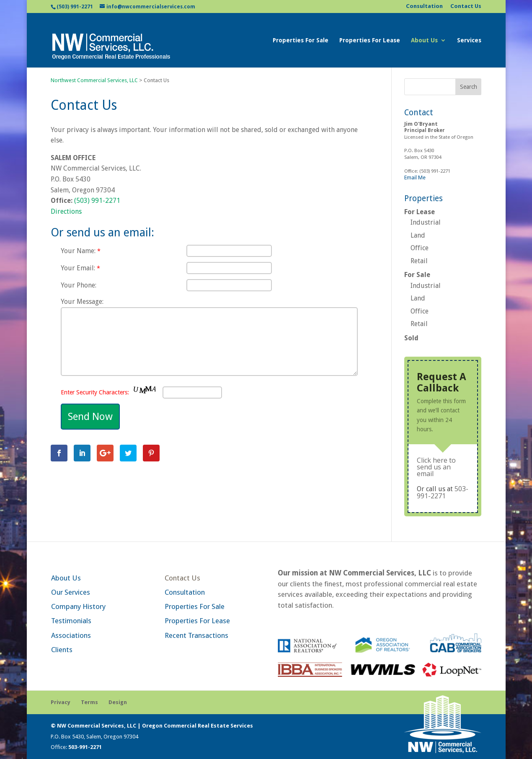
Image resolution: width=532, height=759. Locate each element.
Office (420, 248)
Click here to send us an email (436, 467)
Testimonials (71, 621)
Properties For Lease (370, 40)
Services (469, 40)
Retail (419, 261)
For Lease (420, 212)
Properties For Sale (301, 40)
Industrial (426, 222)
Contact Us (466, 6)
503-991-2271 (443, 492)
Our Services (71, 592)
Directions (66, 211)
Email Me (415, 177)
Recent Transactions (196, 635)
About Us (424, 40)
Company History (78, 606)
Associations (71, 635)
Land (418, 235)
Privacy (61, 702)
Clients (62, 650)
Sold (411, 338)
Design (118, 702)
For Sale (417, 275)
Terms (89, 702)
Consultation (424, 6)
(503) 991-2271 (75, 7)
